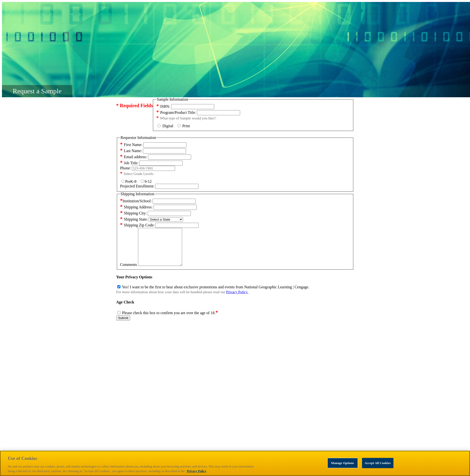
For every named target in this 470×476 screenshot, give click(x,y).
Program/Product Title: (176, 112)
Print (184, 126)
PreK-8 (130, 181)
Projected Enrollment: (137, 186)
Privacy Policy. (237, 299)
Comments (129, 272)
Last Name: (131, 151)
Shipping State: (134, 219)
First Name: (131, 145)
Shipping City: (133, 213)
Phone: (126, 168)
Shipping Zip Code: (137, 225)
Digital (167, 126)
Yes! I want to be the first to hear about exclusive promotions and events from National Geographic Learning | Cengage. (215, 294)
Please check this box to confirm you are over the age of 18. (170, 320)
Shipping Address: (136, 207)
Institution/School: (136, 201)
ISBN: (163, 106)
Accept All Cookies (378, 463)
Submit (123, 325)
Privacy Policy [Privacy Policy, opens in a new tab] (196, 471)
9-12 (146, 181)
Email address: (134, 157)
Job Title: (129, 163)
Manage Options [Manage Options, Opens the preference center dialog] (343, 463)
